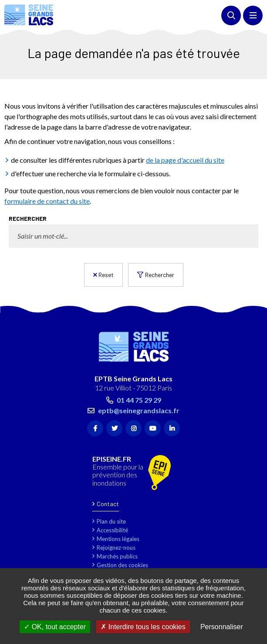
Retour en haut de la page (247, 308)
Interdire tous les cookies (143, 627)
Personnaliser (222, 627)
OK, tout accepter (55, 627)
